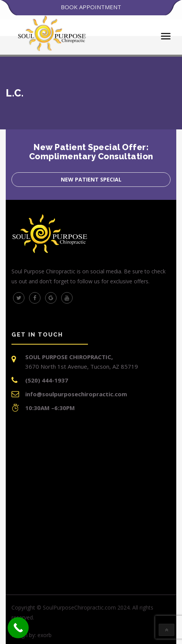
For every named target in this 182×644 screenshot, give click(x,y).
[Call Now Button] (18, 628)
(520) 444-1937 (47, 380)
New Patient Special (91, 179)
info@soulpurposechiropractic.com (76, 394)
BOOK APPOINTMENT (91, 7)
